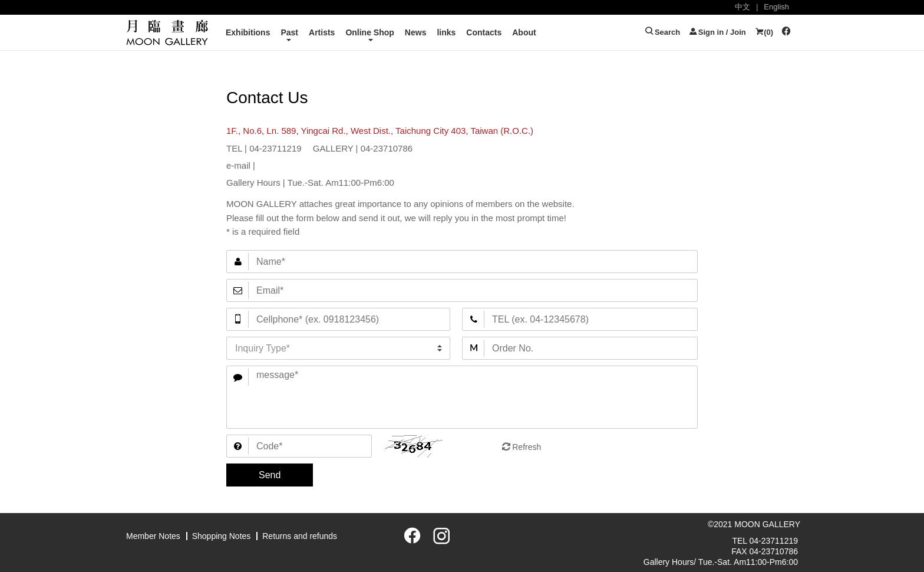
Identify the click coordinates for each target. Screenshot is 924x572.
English (776, 7)
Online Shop (369, 32)
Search (662, 32)
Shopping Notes (222, 536)
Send (270, 475)
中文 (742, 7)
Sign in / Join (717, 32)
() (764, 32)
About (524, 32)
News (416, 32)
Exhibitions (248, 32)
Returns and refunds (300, 536)
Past (289, 32)
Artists (322, 32)
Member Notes (153, 536)
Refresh (527, 447)
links (446, 32)
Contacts (484, 32)
